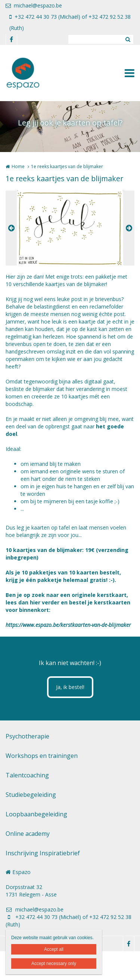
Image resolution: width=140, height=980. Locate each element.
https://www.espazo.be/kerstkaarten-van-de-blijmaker (68, 625)
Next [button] (129, 228)
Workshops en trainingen (42, 756)
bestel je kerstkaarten (100, 602)
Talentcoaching (27, 775)
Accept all (54, 949)
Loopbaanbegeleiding (36, 814)
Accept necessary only (54, 964)
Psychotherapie (27, 736)
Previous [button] (11, 228)
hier (35, 602)
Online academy (28, 834)
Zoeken (128, 39)
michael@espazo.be (34, 5)
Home (18, 166)
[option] (70, 228)
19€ (90, 550)
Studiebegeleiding (31, 795)
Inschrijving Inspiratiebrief (43, 853)
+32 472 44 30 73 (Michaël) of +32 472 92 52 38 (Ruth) (70, 22)
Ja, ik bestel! (70, 687)
